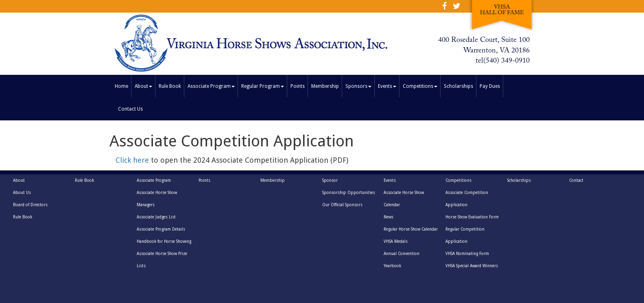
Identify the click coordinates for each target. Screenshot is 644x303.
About (19, 180)
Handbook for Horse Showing (164, 241)
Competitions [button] (420, 86)
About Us (22, 193)
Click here (133, 160)
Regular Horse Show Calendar (411, 229)
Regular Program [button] (263, 86)
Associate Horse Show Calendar (404, 199)
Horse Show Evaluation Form (472, 217)
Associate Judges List (156, 217)
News (389, 217)
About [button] (143, 86)
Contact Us (130, 109)
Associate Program (154, 180)
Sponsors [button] (358, 86)
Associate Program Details (161, 229)
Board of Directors (30, 205)
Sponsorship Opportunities (349, 193)
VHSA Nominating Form (467, 254)
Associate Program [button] (211, 86)
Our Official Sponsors (342, 205)
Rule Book (170, 86)
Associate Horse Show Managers (157, 199)
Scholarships (458, 86)
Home (123, 85)
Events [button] (387, 86)
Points (298, 86)
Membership (325, 86)
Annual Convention (402, 254)
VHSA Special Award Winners (472, 266)
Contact (576, 180)
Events (390, 180)
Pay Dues (490, 86)
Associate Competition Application (467, 199)
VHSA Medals (396, 241)
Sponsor (330, 180)
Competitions (458, 180)
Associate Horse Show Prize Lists (162, 260)
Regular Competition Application (465, 235)
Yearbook (392, 266)
